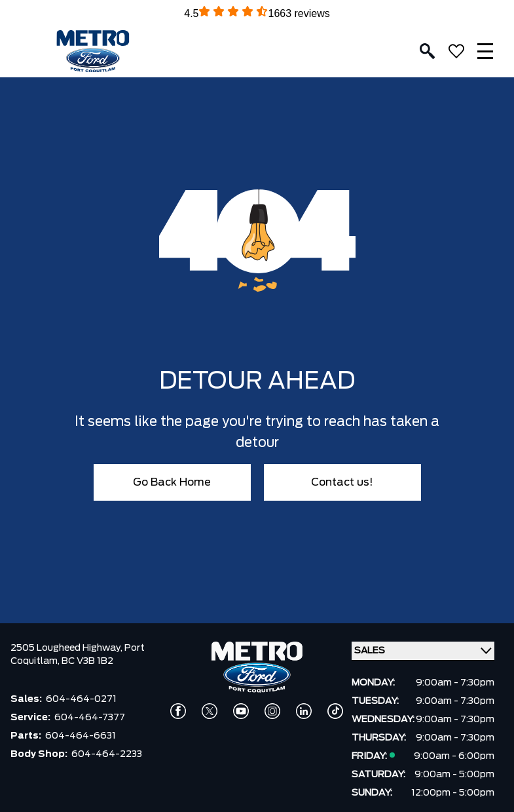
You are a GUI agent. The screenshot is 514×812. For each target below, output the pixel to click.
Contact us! (342, 482)
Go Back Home (172, 482)
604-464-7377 (90, 718)
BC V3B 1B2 (87, 661)
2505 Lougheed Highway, (67, 648)
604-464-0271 (81, 699)
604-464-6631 (81, 736)
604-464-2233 (107, 754)
